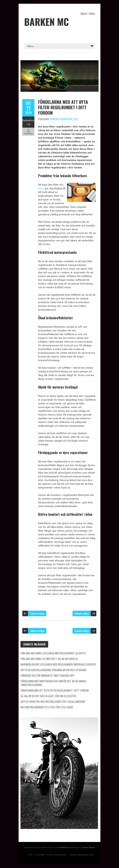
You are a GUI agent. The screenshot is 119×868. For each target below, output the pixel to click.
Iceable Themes (88, 847)
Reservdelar (66, 119)
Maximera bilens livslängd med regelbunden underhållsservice (58, 664)
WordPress (63, 847)
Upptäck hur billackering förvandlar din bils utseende (53, 670)
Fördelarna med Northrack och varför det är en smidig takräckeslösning (53, 683)
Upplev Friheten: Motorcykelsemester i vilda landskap (53, 701)
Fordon (55, 119)
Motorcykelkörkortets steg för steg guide (47, 707)
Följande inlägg (82, 613)
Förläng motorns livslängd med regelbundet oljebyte (53, 653)
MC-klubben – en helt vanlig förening (51, 855)
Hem (31, 855)
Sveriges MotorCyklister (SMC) (81, 855)
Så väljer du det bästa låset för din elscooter (48, 696)
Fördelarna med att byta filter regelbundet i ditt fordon (63, 107)
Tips (75, 119)
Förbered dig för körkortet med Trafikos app (47, 675)
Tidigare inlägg (37, 613)
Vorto (41, 188)
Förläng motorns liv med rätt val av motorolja (49, 659)
